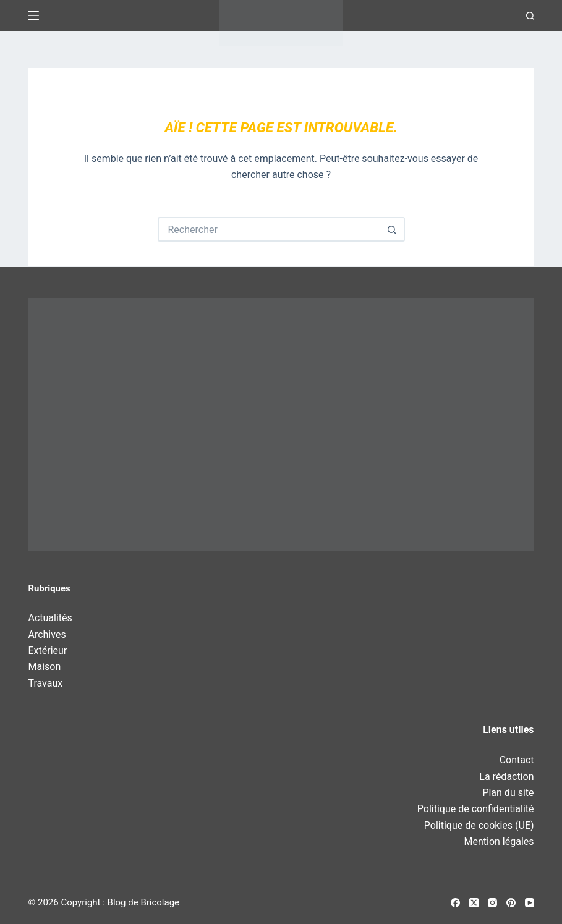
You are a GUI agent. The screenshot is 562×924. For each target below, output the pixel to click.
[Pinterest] (511, 903)
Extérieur (47, 651)
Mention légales (499, 841)
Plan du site (508, 793)
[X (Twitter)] (474, 903)
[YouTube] (530, 903)
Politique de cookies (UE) (479, 825)
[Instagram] (492, 903)
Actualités (50, 618)
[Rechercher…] (269, 229)
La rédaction (506, 777)
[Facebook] (455, 903)
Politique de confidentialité (476, 809)
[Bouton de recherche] (393, 229)
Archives (47, 634)
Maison (44, 667)
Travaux (45, 683)
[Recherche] (530, 16)
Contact (517, 760)
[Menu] (33, 15)
